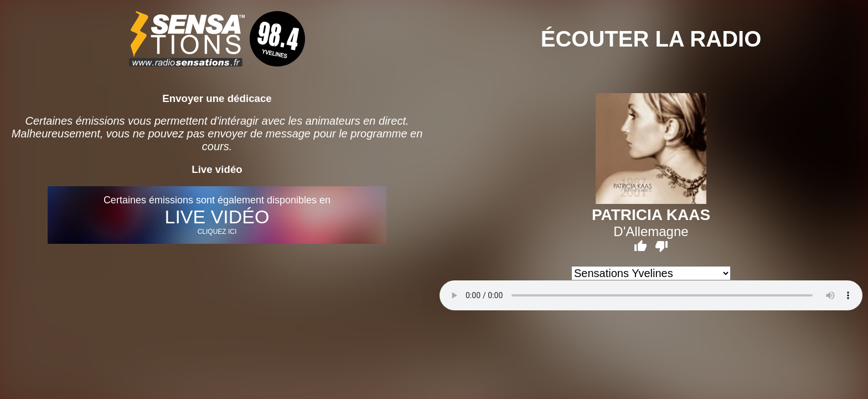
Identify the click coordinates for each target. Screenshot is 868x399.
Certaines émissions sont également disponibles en (217, 215)
